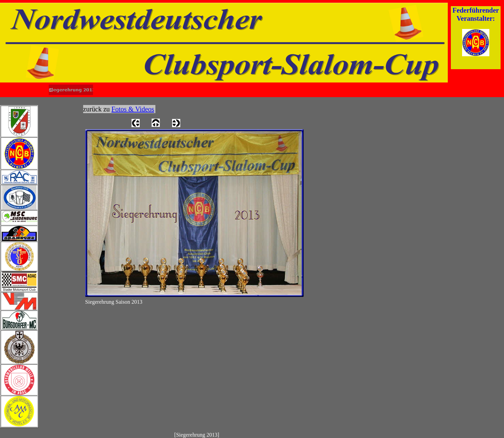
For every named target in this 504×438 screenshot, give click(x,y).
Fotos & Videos (133, 109)
